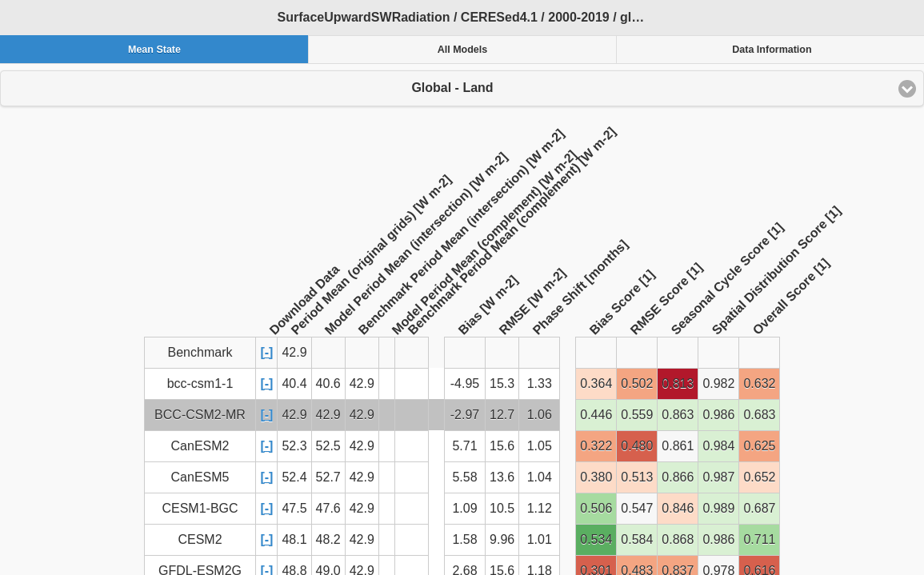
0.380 (596, 477)
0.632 (759, 383)
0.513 (637, 477)
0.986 (718, 415)
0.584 (637, 539)
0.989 (718, 508)
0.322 (596, 446)
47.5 (294, 508)
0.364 (596, 383)
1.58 (464, 539)
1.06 (540, 415)
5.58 (464, 477)
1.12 (540, 508)
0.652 (759, 477)
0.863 (678, 415)
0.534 (596, 539)
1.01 (540, 539)
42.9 (362, 383)
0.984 (718, 446)
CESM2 (200, 539)
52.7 (328, 477)
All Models (463, 50)
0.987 (718, 477)
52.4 (294, 477)
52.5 (328, 446)
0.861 (678, 446)
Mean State (154, 50)
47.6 (328, 508)
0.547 (637, 508)
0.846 (678, 508)
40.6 (328, 383)
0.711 (759, 539)
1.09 (464, 508)
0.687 (759, 508)
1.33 (540, 383)
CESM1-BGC (200, 508)
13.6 (502, 477)
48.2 (328, 539)
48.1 (294, 539)
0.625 (759, 446)
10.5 (502, 508)
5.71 (464, 446)
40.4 (294, 383)
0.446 (596, 415)
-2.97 (465, 415)
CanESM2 (200, 446)
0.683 (759, 415)
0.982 (718, 383)
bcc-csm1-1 (200, 383)
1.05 (540, 446)
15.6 (502, 446)
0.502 (637, 383)
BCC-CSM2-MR (200, 415)
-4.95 (465, 383)
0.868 (678, 539)
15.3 (502, 383)
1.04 (540, 477)
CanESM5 (200, 477)
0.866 (678, 477)
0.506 (596, 508)
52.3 (294, 446)
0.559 (637, 415)
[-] (266, 352)
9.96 (502, 539)
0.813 (678, 383)
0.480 (637, 446)
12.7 (502, 415)
